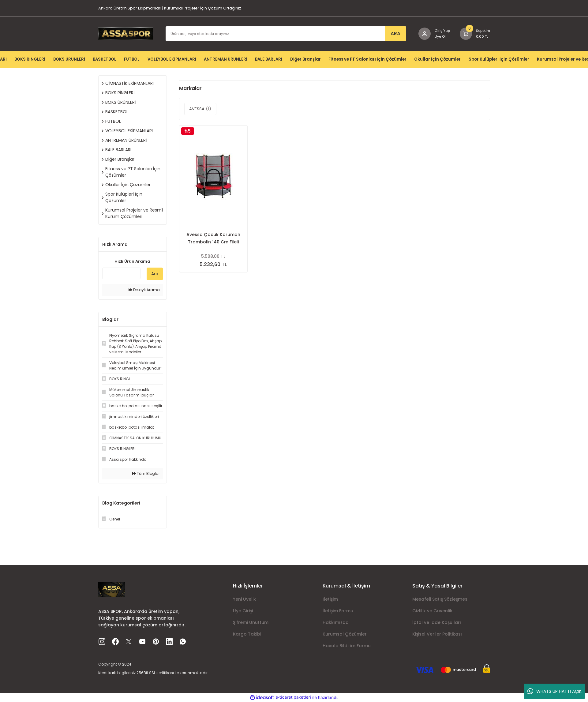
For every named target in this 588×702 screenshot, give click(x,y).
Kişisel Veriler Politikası (437, 634)
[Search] (284, 34)
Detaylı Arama (144, 290)
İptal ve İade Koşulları (437, 622)
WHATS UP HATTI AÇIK (554, 691)
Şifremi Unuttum (251, 622)
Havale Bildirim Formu (347, 646)
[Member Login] (431, 34)
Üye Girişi (243, 611)
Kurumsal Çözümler (345, 634)
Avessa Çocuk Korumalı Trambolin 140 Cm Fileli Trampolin (213, 238)
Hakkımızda (336, 622)
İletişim (330, 599)
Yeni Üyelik (244, 599)
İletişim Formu (338, 611)
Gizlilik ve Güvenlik (432, 611)
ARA (391, 34)
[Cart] (474, 34)
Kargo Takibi (247, 634)
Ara (155, 274)
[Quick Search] (121, 273)
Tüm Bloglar (146, 473)
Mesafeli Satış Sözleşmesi (440, 599)
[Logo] (126, 33)
